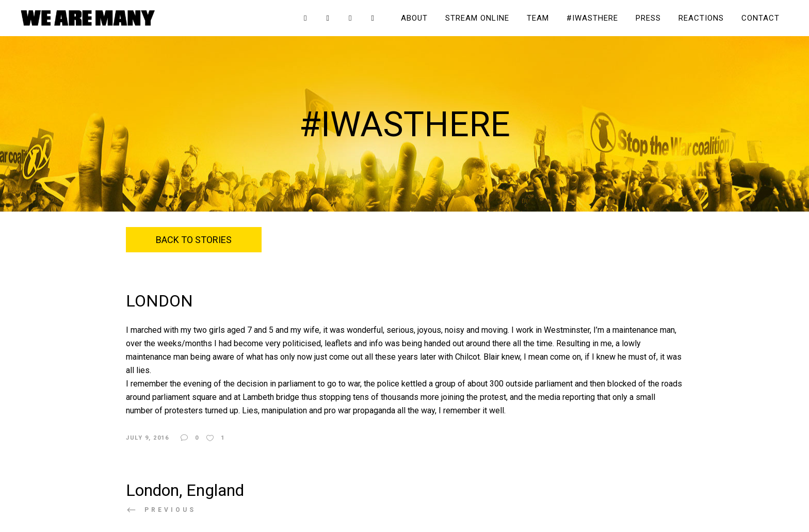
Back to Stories (194, 240)
